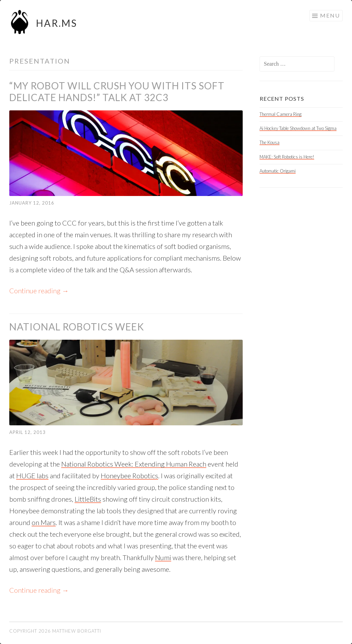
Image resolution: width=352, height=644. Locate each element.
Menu (330, 15)
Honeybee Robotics (129, 476)
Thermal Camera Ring (280, 114)
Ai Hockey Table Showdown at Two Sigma (298, 128)
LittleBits (88, 499)
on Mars (44, 522)
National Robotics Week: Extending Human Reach (134, 464)
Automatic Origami (278, 171)
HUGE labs (32, 476)
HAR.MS (57, 23)
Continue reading (39, 291)
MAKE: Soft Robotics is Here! (287, 157)
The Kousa (269, 142)
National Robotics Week (77, 327)
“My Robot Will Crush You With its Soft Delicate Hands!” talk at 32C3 (117, 91)
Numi (163, 557)
